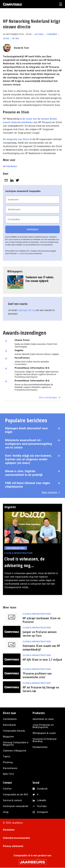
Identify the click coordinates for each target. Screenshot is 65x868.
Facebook (42, 789)
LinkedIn (42, 800)
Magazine (8, 737)
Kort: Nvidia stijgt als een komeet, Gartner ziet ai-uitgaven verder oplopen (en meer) (28, 459)
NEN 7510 (8, 774)
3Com (6, 38)
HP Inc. (16, 38)
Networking (10, 166)
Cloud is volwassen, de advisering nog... (24, 562)
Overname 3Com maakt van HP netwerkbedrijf (41, 648)
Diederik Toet (21, 48)
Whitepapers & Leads (44, 733)
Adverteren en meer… (44, 719)
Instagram (43, 812)
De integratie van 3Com (16, 139)
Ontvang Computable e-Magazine (16, 744)
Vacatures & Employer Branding (45, 740)
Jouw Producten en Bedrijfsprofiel (43, 726)
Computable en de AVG (15, 795)
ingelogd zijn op (26, 310)
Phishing (8, 762)
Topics (7, 757)
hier (19, 254)
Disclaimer (9, 830)
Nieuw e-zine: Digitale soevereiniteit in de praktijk (24, 473)
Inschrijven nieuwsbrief (16, 806)
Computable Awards (14, 731)
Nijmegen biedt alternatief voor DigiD (27, 430)
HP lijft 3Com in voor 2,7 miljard (42, 660)
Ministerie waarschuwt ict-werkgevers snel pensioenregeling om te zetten (28, 444)
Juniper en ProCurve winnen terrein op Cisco (40, 634)
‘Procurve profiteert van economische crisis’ (37, 675)
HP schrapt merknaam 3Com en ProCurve (42, 620)
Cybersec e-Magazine (15, 751)
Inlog (6, 812)
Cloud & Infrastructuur (18, 553)
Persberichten (40, 747)
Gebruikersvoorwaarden (17, 838)
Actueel (39, 34)
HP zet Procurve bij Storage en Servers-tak (41, 689)
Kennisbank (9, 725)
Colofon (7, 789)
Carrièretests (10, 719)
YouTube (42, 806)
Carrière (52, 34)
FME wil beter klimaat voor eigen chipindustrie (28, 485)
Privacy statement (13, 846)
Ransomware (10, 768)
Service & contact (12, 800)
